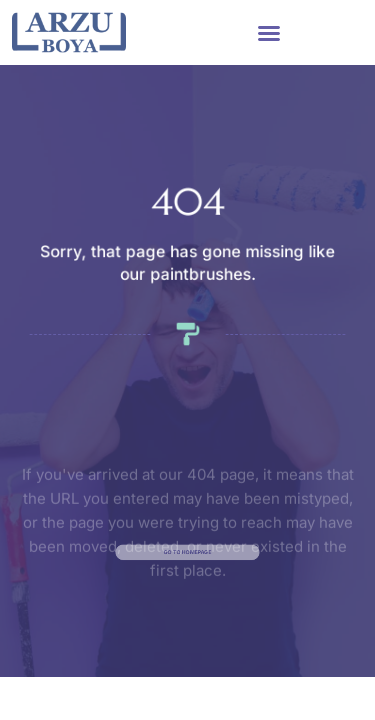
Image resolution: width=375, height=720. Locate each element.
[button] (269, 33)
